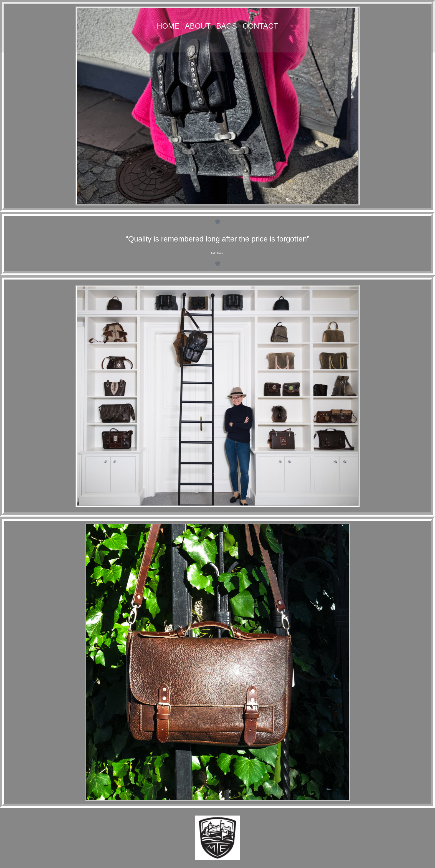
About (198, 26)
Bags (227, 26)
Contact (260, 26)
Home (168, 26)
